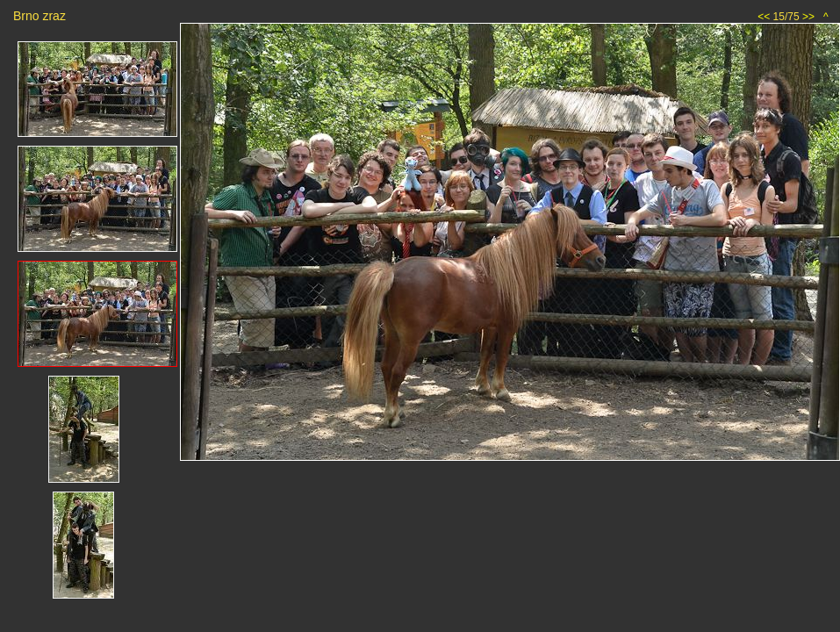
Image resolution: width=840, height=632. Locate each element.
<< (764, 17)
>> (808, 17)
